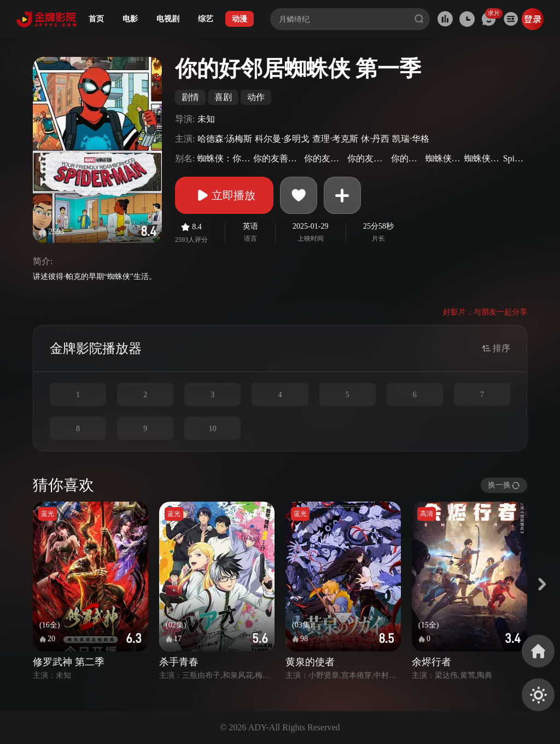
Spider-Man (514, 158)
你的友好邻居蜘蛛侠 (367, 158)
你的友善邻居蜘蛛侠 (324, 158)
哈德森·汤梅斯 (225, 139)
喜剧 (223, 97)
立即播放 (224, 195)
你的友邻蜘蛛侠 (407, 158)
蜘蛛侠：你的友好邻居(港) (224, 158)
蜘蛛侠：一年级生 (482, 158)
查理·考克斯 (335, 139)
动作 (256, 97)
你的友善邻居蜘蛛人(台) (277, 158)
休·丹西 (375, 139)
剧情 (190, 97)
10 (213, 429)
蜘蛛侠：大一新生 (444, 158)
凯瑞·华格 (411, 139)
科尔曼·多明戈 (282, 139)
